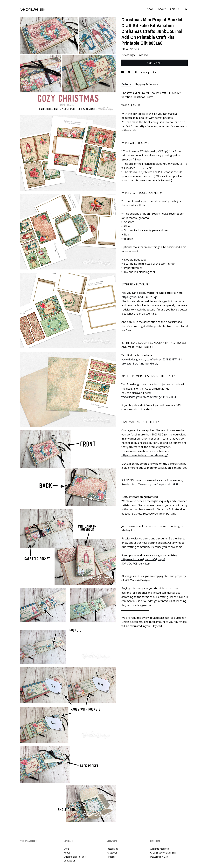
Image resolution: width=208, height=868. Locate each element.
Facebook (112, 853)
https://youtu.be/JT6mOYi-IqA (139, 297)
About (162, 9)
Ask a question (149, 72)
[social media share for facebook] (123, 72)
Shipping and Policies (75, 857)
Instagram (112, 849)
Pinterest (112, 857)
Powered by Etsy (159, 857)
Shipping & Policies (146, 84)
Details (126, 84)
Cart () (175, 9)
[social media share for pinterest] (136, 72)
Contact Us (69, 861)
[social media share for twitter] (130, 72)
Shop (150, 9)
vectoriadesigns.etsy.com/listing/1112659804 (149, 397)
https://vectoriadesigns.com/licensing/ (145, 455)
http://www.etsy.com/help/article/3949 (155, 484)
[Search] (186, 9)
